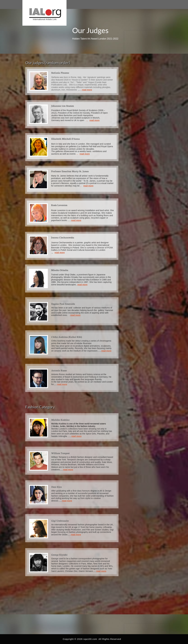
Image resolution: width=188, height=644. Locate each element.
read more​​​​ (88, 186)
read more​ (75, 315)
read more (94, 120)
